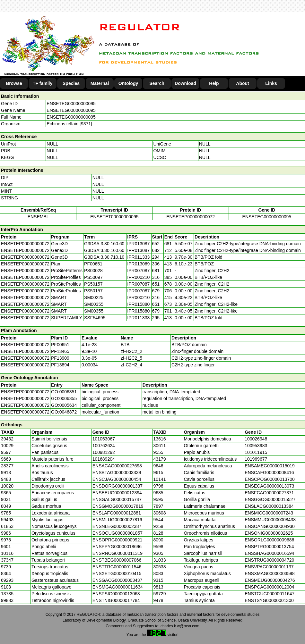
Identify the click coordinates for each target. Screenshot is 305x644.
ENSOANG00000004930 (270, 526)
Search (157, 83)
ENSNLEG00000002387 (117, 526)
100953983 (256, 446)
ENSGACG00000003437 (118, 580)
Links (271, 83)
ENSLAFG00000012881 (117, 513)
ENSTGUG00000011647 (270, 594)
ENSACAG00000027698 (117, 466)
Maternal (100, 83)
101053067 (104, 439)
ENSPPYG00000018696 (117, 547)
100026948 (256, 439)
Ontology (128, 83)
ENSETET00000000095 (114, 217)
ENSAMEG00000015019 (270, 466)
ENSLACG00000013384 (269, 506)
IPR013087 (138, 244)
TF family (43, 83)
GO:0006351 (64, 392)
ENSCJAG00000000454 (117, 479)
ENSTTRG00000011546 (117, 567)
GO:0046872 (64, 412)
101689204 (104, 459)
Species (71, 83)
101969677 (256, 459)
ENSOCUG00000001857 (118, 533)
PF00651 (60, 345)
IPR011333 (138, 257)
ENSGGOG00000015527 (270, 499)
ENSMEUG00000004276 (270, 580)
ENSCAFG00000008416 (269, 473)
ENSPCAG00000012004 (269, 587)
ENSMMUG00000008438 (270, 520)
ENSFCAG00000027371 (269, 493)
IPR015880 (138, 304)
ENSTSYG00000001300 (269, 600)
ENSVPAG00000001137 (269, 567)
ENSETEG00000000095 (71, 104)
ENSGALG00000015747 (117, 499)
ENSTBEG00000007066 (117, 560)
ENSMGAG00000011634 (118, 587)
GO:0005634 (64, 405)
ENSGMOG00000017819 (118, 506)
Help (214, 83)
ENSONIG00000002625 (269, 533)
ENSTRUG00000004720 (269, 560)
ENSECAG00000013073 (269, 486)
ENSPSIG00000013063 (116, 594)
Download (185, 83)
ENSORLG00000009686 (269, 540)
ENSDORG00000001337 (118, 486)
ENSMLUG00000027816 (117, 520)
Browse (14, 83)
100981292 (104, 452)
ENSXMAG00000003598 (270, 573)
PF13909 (60, 358)
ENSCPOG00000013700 (270, 479)
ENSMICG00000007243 (269, 513)
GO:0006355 (64, 398)
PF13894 (60, 365)
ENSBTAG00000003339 (117, 473)
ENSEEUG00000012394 (117, 493)
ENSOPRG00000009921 (118, 540)
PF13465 (60, 351)
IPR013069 (138, 264)
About (242, 83)
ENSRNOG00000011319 (118, 553)
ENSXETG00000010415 (117, 573)
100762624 (104, 446)
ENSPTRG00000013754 (269, 547)
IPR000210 (138, 277)
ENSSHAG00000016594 (269, 553)
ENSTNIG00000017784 (116, 600)
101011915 (256, 452)
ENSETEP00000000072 (191, 217)
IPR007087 (138, 271)
